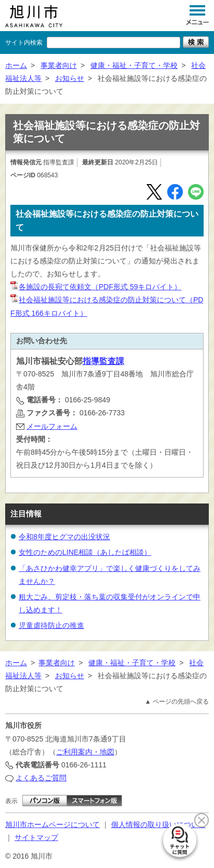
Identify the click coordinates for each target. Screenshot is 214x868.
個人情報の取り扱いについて (158, 824)
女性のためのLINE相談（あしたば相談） (85, 552)
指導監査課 (103, 361)
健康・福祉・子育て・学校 (134, 65)
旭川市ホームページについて (52, 824)
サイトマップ (36, 837)
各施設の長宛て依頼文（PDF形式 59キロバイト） (96, 287)
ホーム (16, 65)
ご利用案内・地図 (85, 752)
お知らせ (70, 78)
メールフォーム (52, 426)
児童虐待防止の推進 (51, 625)
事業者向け (59, 65)
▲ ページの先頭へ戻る (177, 702)
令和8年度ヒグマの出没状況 (64, 537)
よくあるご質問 (41, 778)
